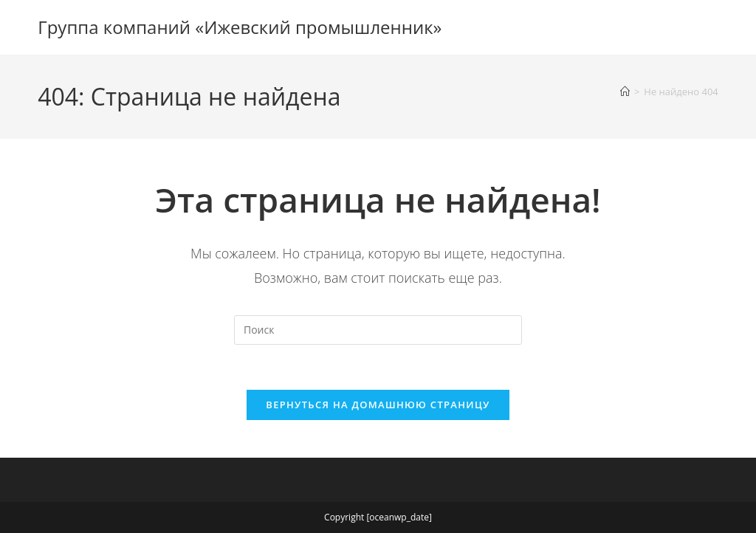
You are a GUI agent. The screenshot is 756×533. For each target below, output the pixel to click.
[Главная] (625, 92)
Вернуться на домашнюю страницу (378, 405)
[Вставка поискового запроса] (378, 330)
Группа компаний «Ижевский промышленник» (240, 27)
